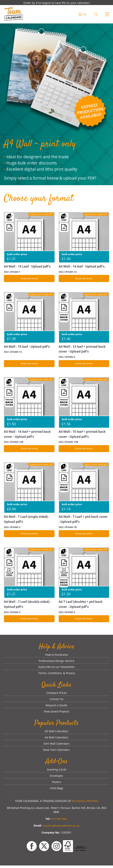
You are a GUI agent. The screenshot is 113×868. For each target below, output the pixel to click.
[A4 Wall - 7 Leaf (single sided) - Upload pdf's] (29, 488)
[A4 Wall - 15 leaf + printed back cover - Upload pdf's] (84, 403)
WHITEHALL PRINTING (85, 804)
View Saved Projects (56, 714)
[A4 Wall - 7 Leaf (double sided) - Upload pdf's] (29, 574)
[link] (14, 14)
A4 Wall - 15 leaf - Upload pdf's (28, 347)
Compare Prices (57, 695)
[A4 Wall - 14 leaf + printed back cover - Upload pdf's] (29, 403)
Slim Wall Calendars (56, 746)
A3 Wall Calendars (56, 733)
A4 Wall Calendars (56, 740)
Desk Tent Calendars (56, 752)
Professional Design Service (56, 662)
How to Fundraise (57, 656)
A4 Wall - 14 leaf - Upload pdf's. (83, 266)
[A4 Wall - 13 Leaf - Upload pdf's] (29, 237)
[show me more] (29, 279)
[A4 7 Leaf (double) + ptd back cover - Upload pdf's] (84, 574)
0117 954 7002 (59, 821)
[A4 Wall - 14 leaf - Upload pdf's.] (84, 237)
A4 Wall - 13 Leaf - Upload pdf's (29, 266)
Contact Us (56, 701)
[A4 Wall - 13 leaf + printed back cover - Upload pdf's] (84, 318)
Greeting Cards (57, 772)
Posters (57, 785)
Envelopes (56, 778)
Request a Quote (56, 707)
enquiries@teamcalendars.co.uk (61, 828)
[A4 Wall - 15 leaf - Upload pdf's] (29, 318)
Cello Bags (57, 791)
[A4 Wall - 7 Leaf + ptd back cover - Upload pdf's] (84, 488)
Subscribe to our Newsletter (56, 668)
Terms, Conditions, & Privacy (57, 675)
